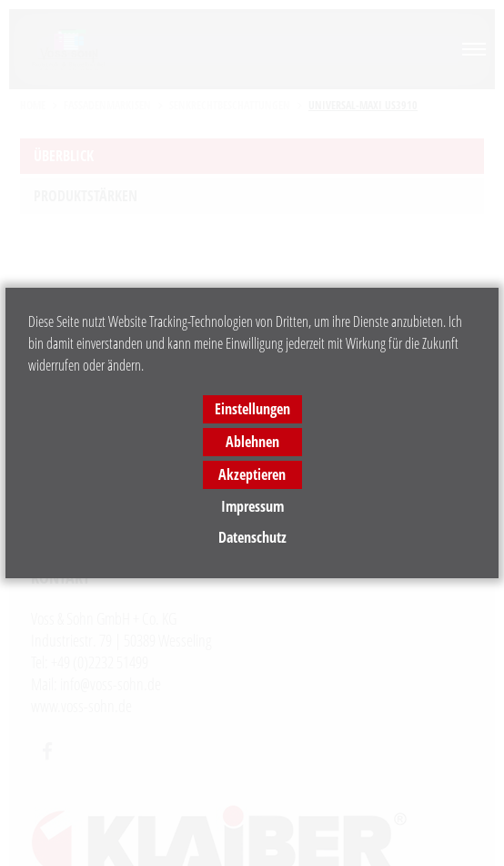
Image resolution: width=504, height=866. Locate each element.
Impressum (252, 506)
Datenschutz (252, 537)
